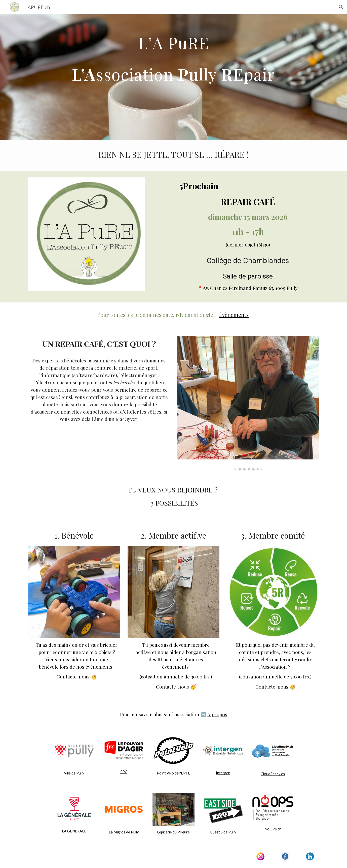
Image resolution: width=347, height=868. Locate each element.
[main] (173, 77)
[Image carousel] (248, 403)
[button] (341, 7)
